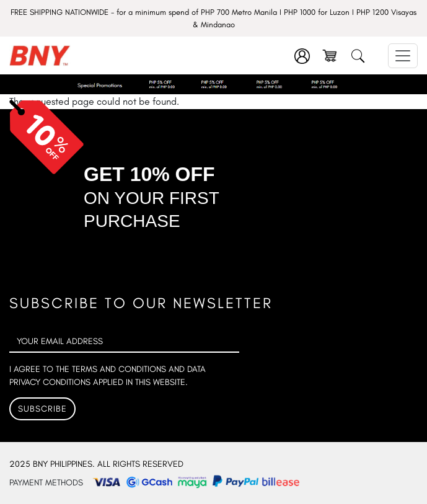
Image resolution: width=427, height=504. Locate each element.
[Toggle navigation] (403, 56)
